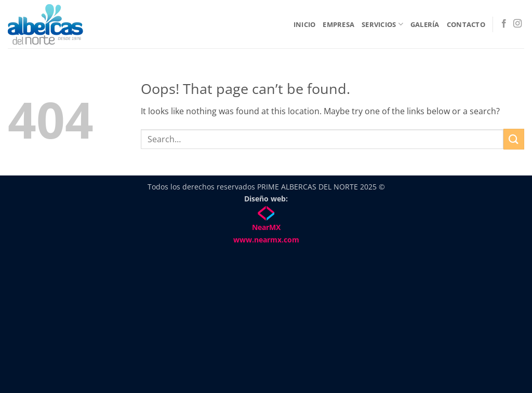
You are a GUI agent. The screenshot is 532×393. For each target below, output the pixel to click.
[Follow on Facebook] (504, 24)
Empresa (338, 24)
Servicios (382, 24)
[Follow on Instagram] (517, 24)
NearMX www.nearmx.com (266, 226)
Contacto (466, 24)
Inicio (305, 24)
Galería (425, 24)
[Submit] (514, 139)
